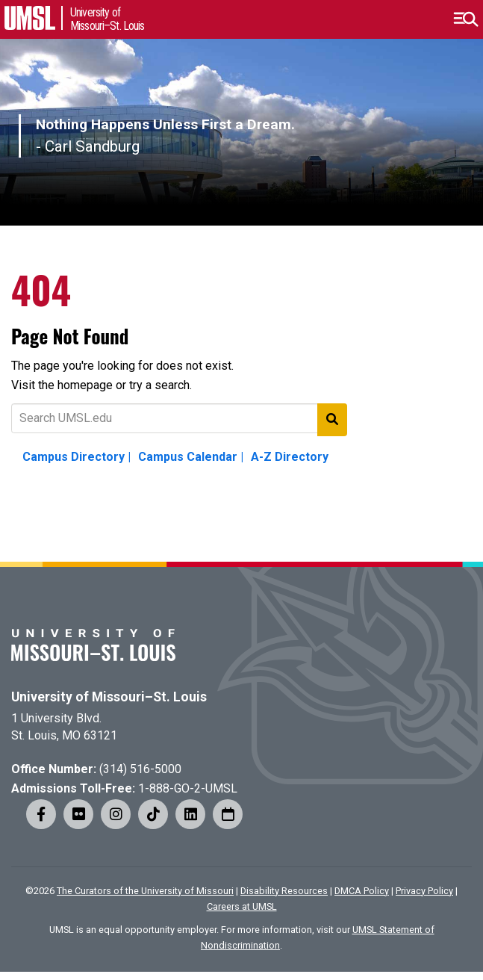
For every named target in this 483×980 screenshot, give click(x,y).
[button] (465, 19)
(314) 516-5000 (140, 769)
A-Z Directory (290, 457)
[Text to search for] (179, 418)
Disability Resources (284, 891)
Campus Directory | (77, 457)
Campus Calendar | (191, 457)
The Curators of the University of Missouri (145, 891)
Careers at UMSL (242, 906)
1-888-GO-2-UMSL (188, 788)
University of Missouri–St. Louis (109, 697)
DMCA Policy (362, 891)
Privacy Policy (424, 891)
